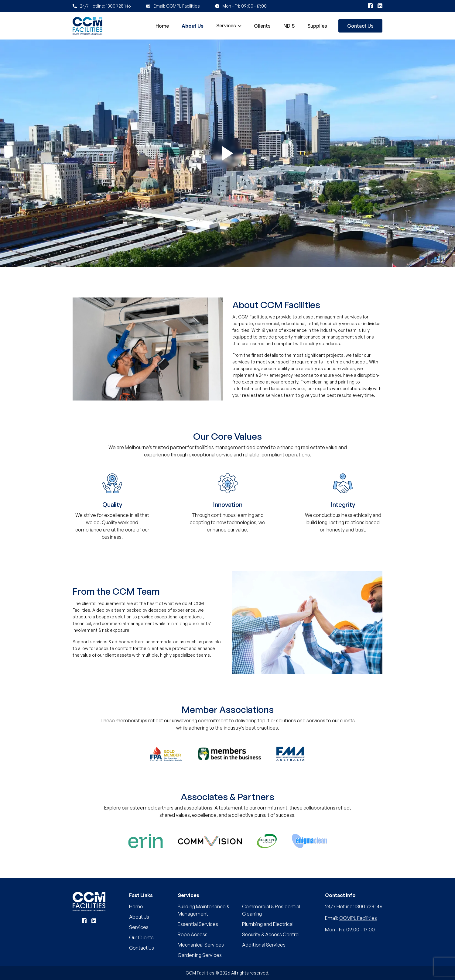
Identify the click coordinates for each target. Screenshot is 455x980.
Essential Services (198, 924)
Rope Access (193, 934)
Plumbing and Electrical (268, 924)
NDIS (289, 26)
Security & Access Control (271, 934)
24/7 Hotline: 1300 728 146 (354, 906)
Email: (351, 918)
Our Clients (141, 937)
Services (226, 26)
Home (162, 26)
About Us (193, 26)
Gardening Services (200, 955)
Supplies (317, 26)
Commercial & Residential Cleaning (271, 910)
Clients (262, 26)
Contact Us (360, 26)
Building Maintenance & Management (204, 910)
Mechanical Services (201, 945)
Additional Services (264, 945)
